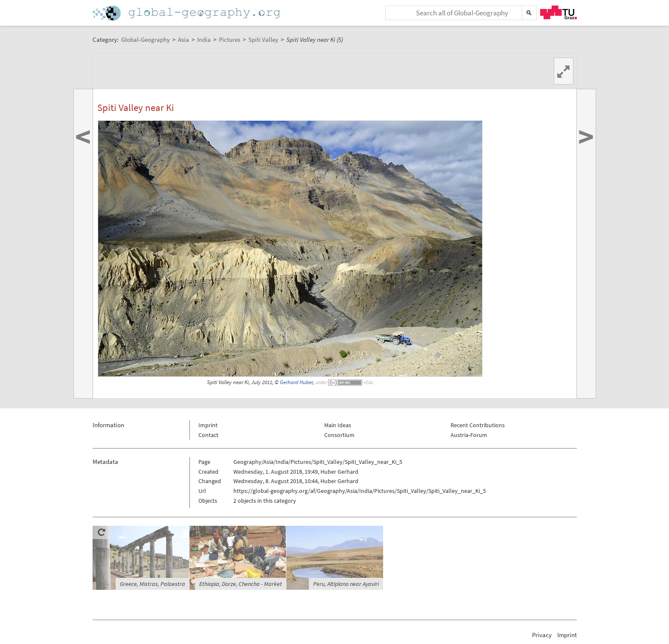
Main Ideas (338, 425)
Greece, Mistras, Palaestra (153, 584)
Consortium (339, 435)
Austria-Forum (469, 435)
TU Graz (558, 12)
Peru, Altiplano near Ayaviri (346, 584)
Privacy (542, 635)
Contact (208, 435)
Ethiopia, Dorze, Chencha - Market (241, 584)
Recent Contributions (478, 425)
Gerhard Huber (296, 382)
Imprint (208, 425)
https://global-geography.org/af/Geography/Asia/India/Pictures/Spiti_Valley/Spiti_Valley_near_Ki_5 (360, 491)
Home (187, 13)
